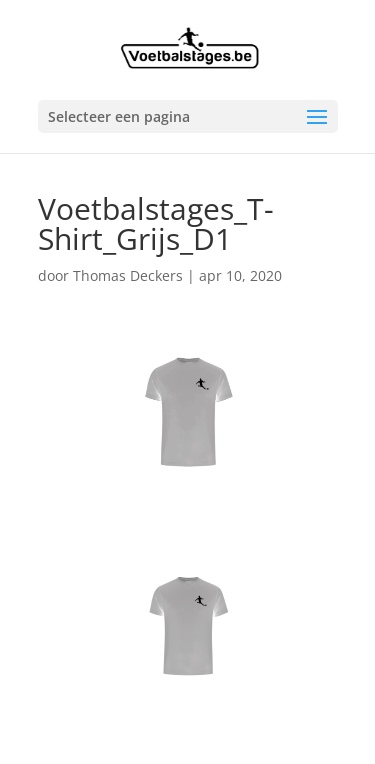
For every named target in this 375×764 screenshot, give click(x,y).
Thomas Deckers (128, 275)
